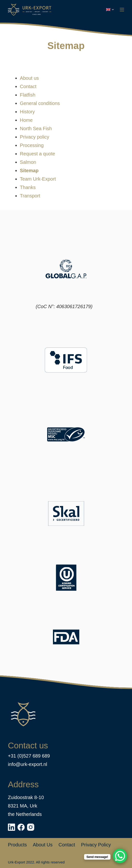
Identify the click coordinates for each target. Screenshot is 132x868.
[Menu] (122, 10)
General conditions (40, 103)
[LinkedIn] (11, 827)
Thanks (28, 187)
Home (26, 120)
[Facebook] (21, 827)
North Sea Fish (36, 128)
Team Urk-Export (38, 179)
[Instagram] (31, 827)
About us (29, 78)
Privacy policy (34, 137)
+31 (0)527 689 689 (29, 756)
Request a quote (37, 154)
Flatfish (28, 95)
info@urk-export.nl (28, 764)
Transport (30, 196)
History (27, 112)
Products (17, 845)
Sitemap (29, 171)
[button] (110, 10)
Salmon (28, 162)
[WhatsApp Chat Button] (120, 856)
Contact (28, 86)
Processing (32, 145)
